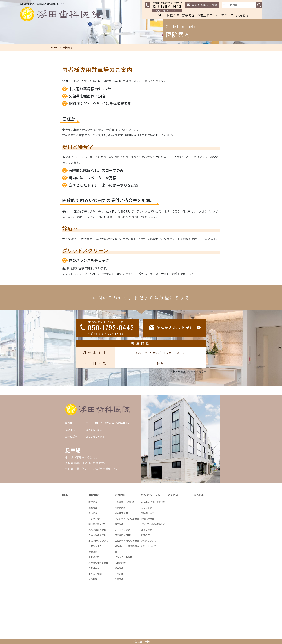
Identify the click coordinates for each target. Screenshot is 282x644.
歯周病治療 (120, 507)
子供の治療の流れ (97, 535)
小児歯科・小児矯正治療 (127, 519)
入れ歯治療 (120, 563)
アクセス (227, 15)
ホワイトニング (122, 530)
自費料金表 (94, 568)
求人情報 (199, 495)
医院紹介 (93, 502)
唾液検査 (145, 535)
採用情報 (242, 15)
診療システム (95, 546)
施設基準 (93, 579)
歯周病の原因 (148, 519)
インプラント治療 (123, 557)
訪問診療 (119, 579)
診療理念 (93, 552)
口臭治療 (119, 574)
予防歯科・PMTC (123, 535)
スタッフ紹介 (95, 519)
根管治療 (119, 568)
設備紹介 (93, 507)
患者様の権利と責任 (98, 563)
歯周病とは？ (148, 513)
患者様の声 (94, 557)
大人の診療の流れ (97, 530)
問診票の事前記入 (97, 524)
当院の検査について (98, 541)
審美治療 (119, 524)
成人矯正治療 (121, 513)
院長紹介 (93, 513)
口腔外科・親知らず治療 (127, 541)
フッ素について (149, 541)
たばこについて (149, 546)
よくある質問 (95, 574)
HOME (160, 15)
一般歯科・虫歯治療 (125, 502)
